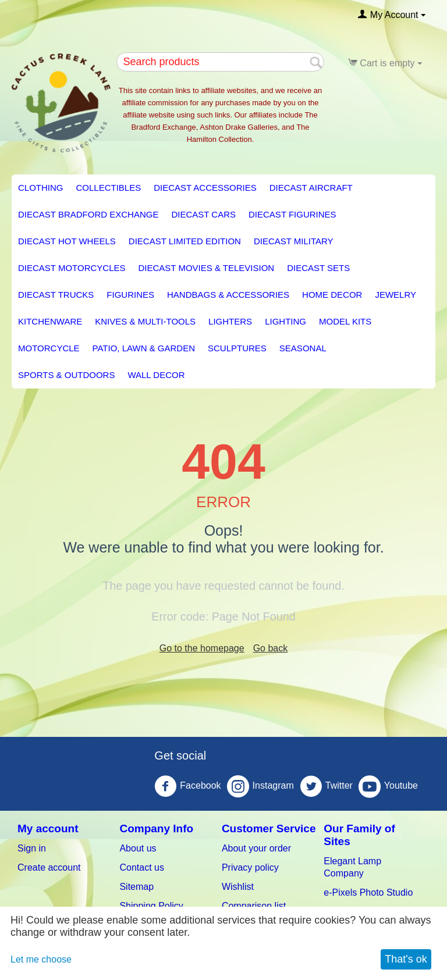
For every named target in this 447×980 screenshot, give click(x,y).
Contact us (141, 867)
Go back (271, 648)
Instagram (260, 786)
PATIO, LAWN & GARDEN (144, 348)
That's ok (406, 959)
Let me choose (41, 959)
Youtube (388, 786)
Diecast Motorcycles (72, 268)
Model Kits (345, 321)
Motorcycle (49, 348)
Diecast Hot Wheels (67, 241)
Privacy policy (250, 867)
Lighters (230, 321)
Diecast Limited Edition (185, 241)
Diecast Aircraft (311, 188)
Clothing (41, 188)
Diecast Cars (203, 214)
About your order (256, 848)
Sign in (32, 848)
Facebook (187, 786)
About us (138, 848)
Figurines (130, 295)
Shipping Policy (151, 906)
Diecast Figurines (292, 214)
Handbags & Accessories (228, 295)
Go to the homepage (202, 648)
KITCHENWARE (50, 321)
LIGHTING (285, 321)
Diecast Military (294, 241)
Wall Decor (156, 375)
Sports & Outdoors (66, 375)
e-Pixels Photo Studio (368, 892)
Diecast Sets (318, 268)
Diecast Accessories (205, 188)
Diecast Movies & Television (206, 268)
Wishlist (238, 887)
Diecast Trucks (56, 295)
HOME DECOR (332, 295)
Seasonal (303, 348)
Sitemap (136, 887)
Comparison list (254, 906)
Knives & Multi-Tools (145, 321)
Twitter (326, 786)
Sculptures (237, 348)
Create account (49, 867)
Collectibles (109, 188)
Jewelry (395, 295)
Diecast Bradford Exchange (88, 214)
